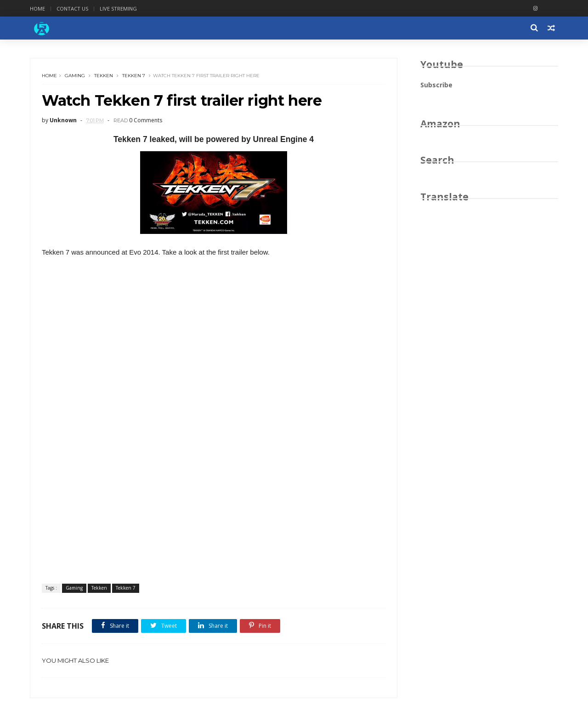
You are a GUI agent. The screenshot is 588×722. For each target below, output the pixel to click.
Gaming (75, 76)
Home (37, 9)
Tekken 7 (134, 76)
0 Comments (146, 120)
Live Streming (118, 9)
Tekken (104, 76)
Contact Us (72, 9)
